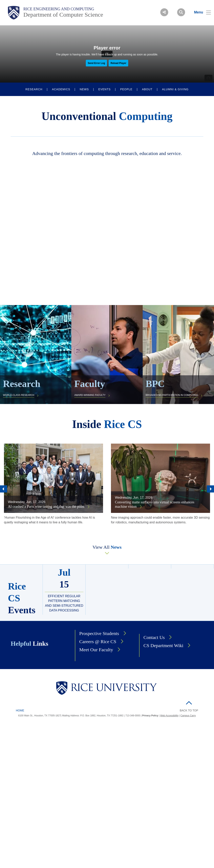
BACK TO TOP (189, 710)
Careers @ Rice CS (98, 642)
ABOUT (147, 89)
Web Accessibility (169, 716)
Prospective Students (99, 633)
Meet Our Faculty (96, 650)
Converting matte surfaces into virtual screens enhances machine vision (155, 504)
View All (107, 547)
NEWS (84, 89)
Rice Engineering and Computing (59, 9)
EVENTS (104, 89)
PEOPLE (126, 89)
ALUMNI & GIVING (175, 89)
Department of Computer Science (63, 15)
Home (20, 710)
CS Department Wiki (163, 646)
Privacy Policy (150, 716)
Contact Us (154, 637)
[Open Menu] (200, 12)
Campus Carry (188, 716)
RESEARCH (34, 89)
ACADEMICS (61, 89)
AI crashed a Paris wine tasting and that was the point (47, 507)
